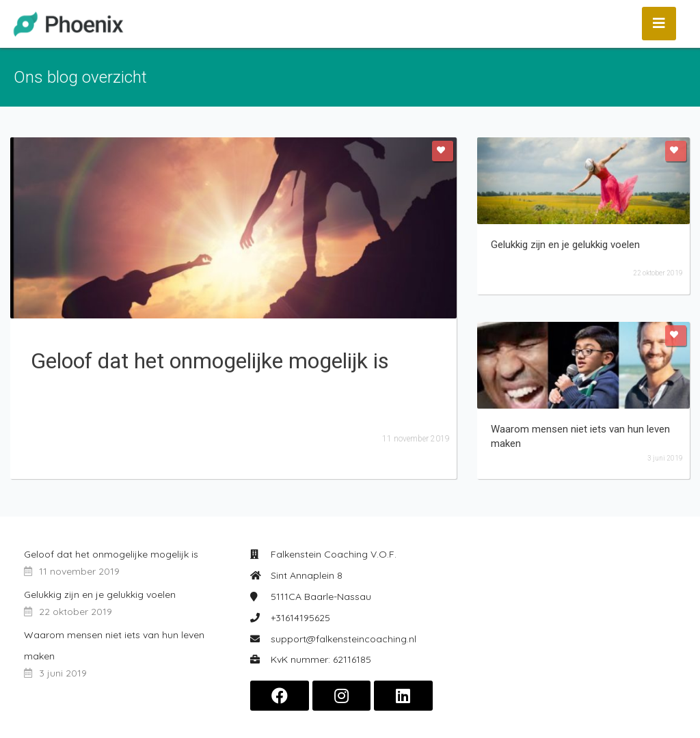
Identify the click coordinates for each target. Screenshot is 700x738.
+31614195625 (300, 618)
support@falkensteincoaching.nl (344, 639)
